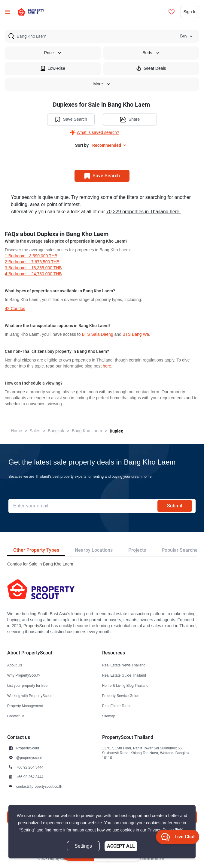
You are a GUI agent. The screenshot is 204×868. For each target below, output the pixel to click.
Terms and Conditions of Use (145, 859)
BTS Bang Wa (136, 334)
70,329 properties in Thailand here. (144, 212)
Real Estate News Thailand (124, 665)
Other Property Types (36, 550)
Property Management (25, 706)
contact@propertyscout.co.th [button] (39, 786)
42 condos (15, 309)
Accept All (121, 846)
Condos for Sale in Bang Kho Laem (40, 564)
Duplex (116, 431)
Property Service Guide (121, 696)
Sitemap (109, 716)
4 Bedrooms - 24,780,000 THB (33, 274)
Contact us (16, 716)
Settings (83, 846)
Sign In (190, 12)
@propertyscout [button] (29, 758)
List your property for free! (28, 685)
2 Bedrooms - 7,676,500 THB (32, 262)
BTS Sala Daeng (97, 334)
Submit (175, 506)
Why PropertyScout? (24, 675)
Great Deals (151, 68)
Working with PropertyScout (29, 696)
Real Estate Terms (117, 706)
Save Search (71, 120)
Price (53, 53)
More (102, 84)
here (107, 366)
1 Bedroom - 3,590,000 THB (31, 256)
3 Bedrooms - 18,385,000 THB (33, 268)
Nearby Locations (94, 550)
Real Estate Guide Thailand (124, 675)
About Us (15, 665)
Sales (35, 431)
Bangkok (56, 431)
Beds (151, 53)
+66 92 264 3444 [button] (30, 767)
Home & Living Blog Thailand (125, 685)
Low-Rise (53, 68)
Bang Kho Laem (87, 431)
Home (16, 431)
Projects (137, 550)
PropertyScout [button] (28, 748)
